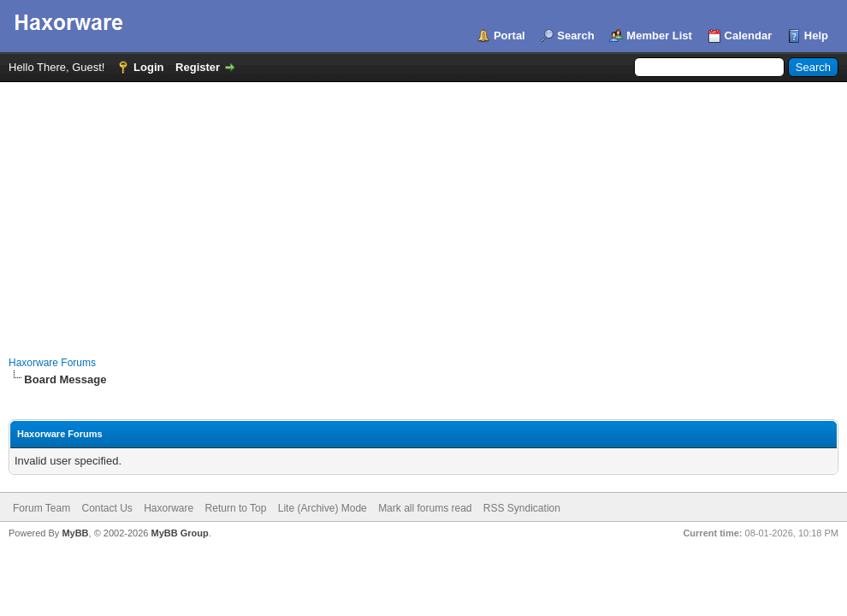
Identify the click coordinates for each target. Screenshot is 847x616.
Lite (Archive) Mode (323, 508)
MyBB (75, 533)
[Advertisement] (423, 210)
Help (816, 36)
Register (198, 67)
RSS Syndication (522, 508)
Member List (659, 36)
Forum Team (41, 508)
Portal (509, 36)
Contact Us (107, 508)
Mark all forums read (425, 508)
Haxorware (169, 508)
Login (148, 67)
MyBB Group (179, 533)
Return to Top (236, 508)
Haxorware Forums (52, 363)
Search (575, 36)
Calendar (749, 36)
